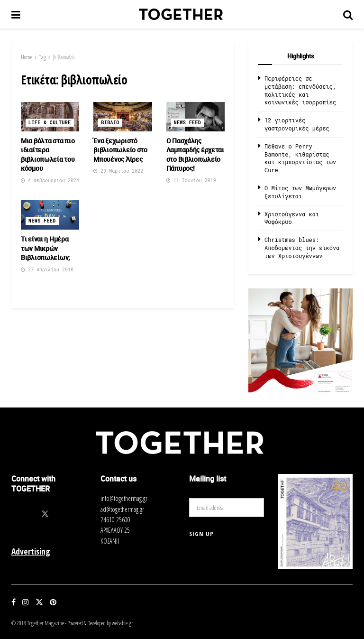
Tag (42, 57)
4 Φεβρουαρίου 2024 (50, 181)
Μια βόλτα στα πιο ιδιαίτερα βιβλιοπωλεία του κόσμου (48, 155)
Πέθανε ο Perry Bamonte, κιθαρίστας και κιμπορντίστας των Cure (300, 158)
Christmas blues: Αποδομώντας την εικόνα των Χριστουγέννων (302, 248)
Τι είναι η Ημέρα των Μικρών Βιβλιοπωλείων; (45, 248)
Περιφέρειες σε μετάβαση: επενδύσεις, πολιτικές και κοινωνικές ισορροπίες (300, 90)
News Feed (188, 123)
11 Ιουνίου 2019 (191, 181)
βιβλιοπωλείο (64, 57)
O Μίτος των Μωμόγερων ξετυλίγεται (300, 192)
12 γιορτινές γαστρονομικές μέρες (297, 124)
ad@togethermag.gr (122, 509)
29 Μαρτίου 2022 (118, 171)
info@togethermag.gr (124, 498)
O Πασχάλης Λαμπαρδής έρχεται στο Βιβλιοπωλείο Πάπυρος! (195, 155)
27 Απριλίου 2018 (47, 270)
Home (27, 57)
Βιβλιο (110, 123)
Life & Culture (50, 123)
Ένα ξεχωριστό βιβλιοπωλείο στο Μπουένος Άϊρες (120, 150)
